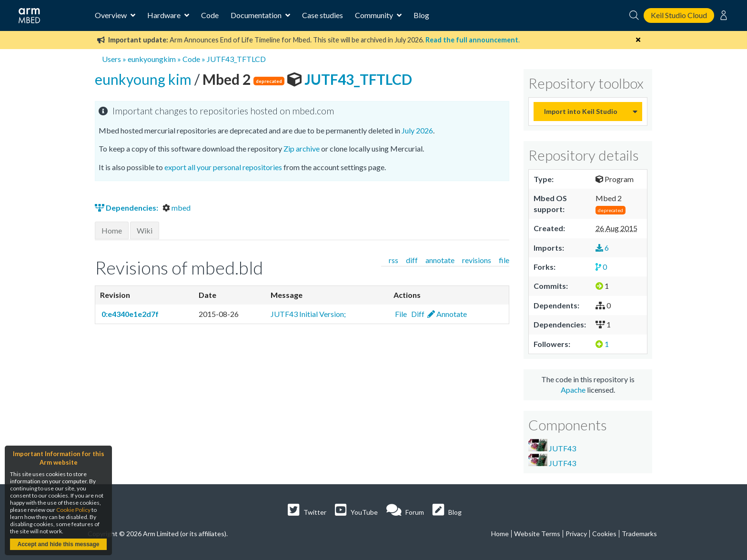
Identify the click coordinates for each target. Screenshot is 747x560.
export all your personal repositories (223, 167)
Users (111, 59)
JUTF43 (552, 446)
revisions (477, 260)
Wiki (145, 230)
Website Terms (537, 534)
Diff (417, 314)
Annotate (447, 314)
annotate (440, 260)
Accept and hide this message (58, 544)
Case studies (323, 15)
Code (210, 15)
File (400, 314)
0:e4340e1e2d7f (129, 314)
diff (412, 260)
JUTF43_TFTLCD (236, 59)
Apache (573, 390)
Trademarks (639, 534)
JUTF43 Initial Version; (308, 314)
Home (112, 230)
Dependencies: (127, 208)
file (504, 260)
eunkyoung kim (145, 79)
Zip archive (302, 148)
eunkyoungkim (152, 59)
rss (394, 260)
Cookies (604, 534)
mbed (177, 208)
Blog (421, 15)
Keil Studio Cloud (679, 15)
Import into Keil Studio (581, 111)
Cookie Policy (73, 510)
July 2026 (417, 130)
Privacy (576, 534)
